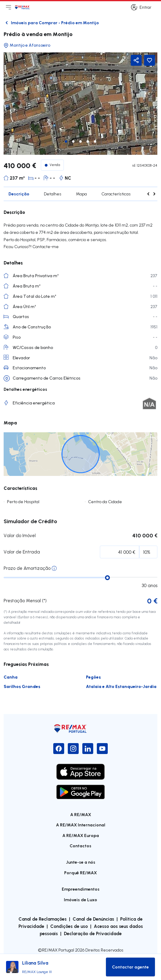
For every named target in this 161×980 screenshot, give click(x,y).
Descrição (19, 194)
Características (116, 194)
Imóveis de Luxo (80, 900)
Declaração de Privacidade (93, 933)
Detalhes (53, 194)
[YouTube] (102, 749)
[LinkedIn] (88, 749)
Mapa (81, 194)
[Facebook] (59, 749)
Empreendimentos (81, 889)
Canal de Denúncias (93, 919)
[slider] (107, 578)
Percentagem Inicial (42, 553)
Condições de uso (69, 926)
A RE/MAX (81, 814)
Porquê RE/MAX (80, 873)
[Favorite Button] (149, 60)
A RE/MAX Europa (81, 835)
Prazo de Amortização (27, 568)
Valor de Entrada (22, 552)
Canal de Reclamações (43, 919)
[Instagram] (73, 749)
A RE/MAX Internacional (81, 825)
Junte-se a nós (81, 862)
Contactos (80, 846)
